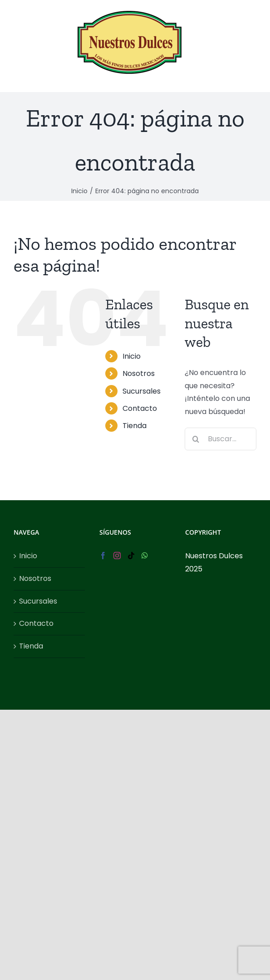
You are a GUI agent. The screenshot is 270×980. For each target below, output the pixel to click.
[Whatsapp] (145, 556)
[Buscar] (196, 439)
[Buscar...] (221, 439)
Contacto (140, 408)
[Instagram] (117, 556)
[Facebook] (103, 556)
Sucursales (142, 391)
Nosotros (139, 373)
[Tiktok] (131, 556)
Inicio (132, 356)
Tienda (135, 426)
